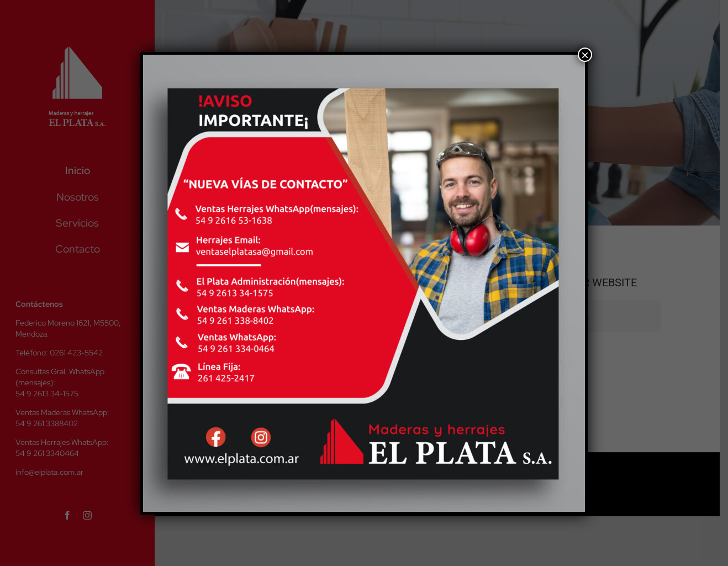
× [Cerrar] (585, 55)
